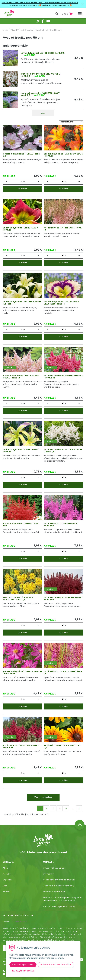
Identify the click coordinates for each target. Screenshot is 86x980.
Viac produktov (43, 797)
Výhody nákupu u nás (53, 868)
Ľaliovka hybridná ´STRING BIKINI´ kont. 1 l (21, 451)
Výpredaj (7, 880)
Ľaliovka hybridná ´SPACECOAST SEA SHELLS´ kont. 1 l (61, 303)
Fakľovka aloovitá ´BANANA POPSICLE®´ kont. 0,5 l (18, 599)
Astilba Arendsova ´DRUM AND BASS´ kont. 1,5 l (63, 377)
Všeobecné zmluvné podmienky (59, 880)
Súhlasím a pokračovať (23, 965)
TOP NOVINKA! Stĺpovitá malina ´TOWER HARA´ (23, 3)
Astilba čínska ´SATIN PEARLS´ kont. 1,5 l (63, 229)
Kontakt (7, 892)
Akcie (6, 868)
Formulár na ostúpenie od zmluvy (59, 906)
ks (24, 182)
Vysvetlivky (48, 874)
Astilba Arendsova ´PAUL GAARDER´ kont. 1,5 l (63, 599)
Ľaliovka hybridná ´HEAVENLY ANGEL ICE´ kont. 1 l (22, 303)
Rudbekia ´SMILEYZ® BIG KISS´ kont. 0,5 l (63, 746)
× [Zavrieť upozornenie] (83, 4)
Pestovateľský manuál (54, 892)
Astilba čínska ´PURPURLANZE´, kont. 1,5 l (63, 672)
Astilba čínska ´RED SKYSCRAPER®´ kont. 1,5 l (21, 746)
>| (79, 809)
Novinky (7, 874)
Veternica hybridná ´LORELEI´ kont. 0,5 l (22, 155)
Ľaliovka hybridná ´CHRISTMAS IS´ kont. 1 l (21, 229)
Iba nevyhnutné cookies (23, 971)
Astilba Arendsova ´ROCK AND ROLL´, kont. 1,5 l (63, 451)
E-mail (6, 922)
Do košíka (23, 189)
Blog (5, 886)
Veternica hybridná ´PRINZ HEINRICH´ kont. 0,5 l (22, 672)
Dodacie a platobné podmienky (59, 886)
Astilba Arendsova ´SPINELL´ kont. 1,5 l (21, 525)
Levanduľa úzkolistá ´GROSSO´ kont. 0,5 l (43, 54)
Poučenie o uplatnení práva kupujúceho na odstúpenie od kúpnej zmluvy (63, 899)
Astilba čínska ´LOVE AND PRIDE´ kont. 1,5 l (61, 525)
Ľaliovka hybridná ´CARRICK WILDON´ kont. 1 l (63, 155)
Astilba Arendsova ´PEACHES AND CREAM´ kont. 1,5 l (21, 377)
